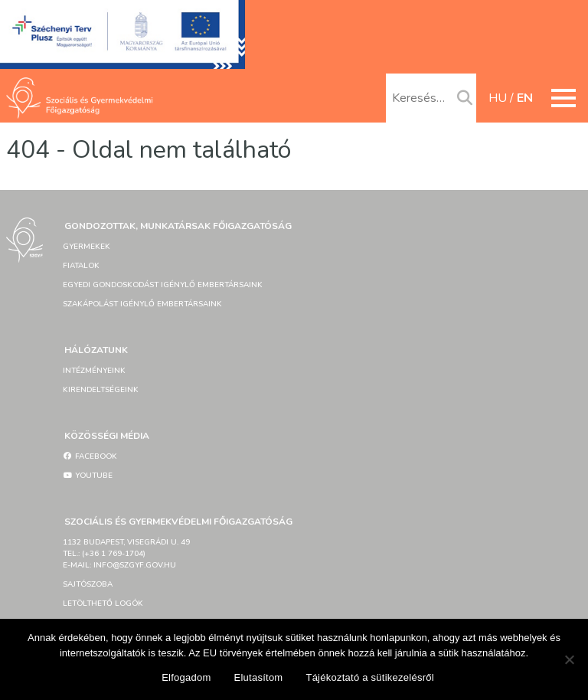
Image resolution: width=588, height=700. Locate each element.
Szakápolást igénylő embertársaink (142, 304)
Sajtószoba (88, 584)
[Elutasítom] (569, 659)
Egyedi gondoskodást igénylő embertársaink (163, 285)
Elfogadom (186, 677)
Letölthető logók (103, 604)
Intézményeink (94, 371)
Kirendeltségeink (101, 390)
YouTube (88, 476)
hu (498, 98)
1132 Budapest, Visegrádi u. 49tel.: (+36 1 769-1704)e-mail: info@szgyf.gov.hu (126, 554)
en (525, 98)
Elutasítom (259, 677)
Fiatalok (81, 266)
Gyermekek (87, 247)
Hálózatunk (96, 350)
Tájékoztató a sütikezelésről (369, 677)
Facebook (90, 456)
